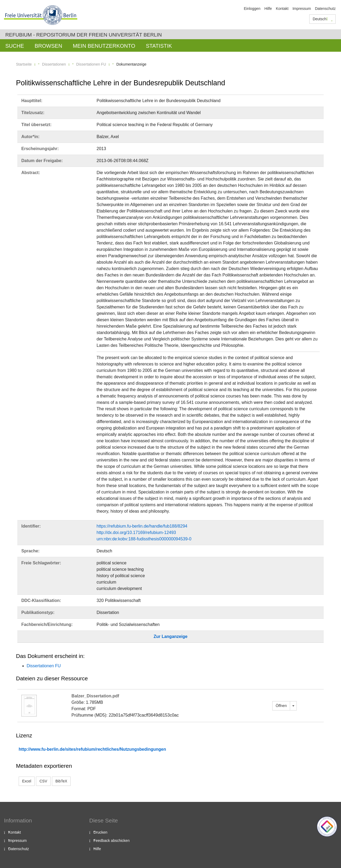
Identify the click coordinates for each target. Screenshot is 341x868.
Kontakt (282, 9)
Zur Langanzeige (170, 636)
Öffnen (281, 706)
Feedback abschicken (111, 841)
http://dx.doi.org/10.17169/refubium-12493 (136, 533)
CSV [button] (43, 781)
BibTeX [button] (61, 781)
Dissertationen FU (91, 64)
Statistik (159, 46)
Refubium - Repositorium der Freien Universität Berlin (84, 35)
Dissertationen (54, 64)
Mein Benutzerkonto (104, 46)
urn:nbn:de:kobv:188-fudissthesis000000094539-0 (144, 539)
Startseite (24, 64)
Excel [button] (27, 781)
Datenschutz (325, 9)
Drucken (100, 832)
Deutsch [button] (323, 19)
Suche (15, 46)
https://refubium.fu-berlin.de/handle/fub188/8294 (142, 526)
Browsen (48, 46)
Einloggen (252, 9)
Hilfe (268, 9)
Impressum (302, 9)
